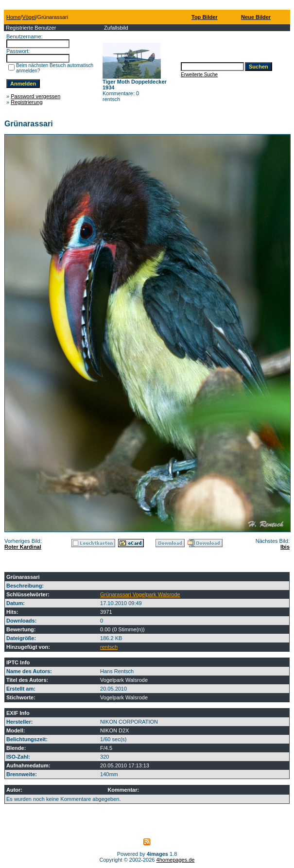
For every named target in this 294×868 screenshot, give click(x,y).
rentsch (109, 647)
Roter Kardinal (23, 547)
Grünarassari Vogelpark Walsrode (140, 594)
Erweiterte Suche (199, 75)
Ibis (285, 547)
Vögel (29, 17)
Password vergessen (35, 96)
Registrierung (26, 102)
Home (13, 17)
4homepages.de (176, 860)
